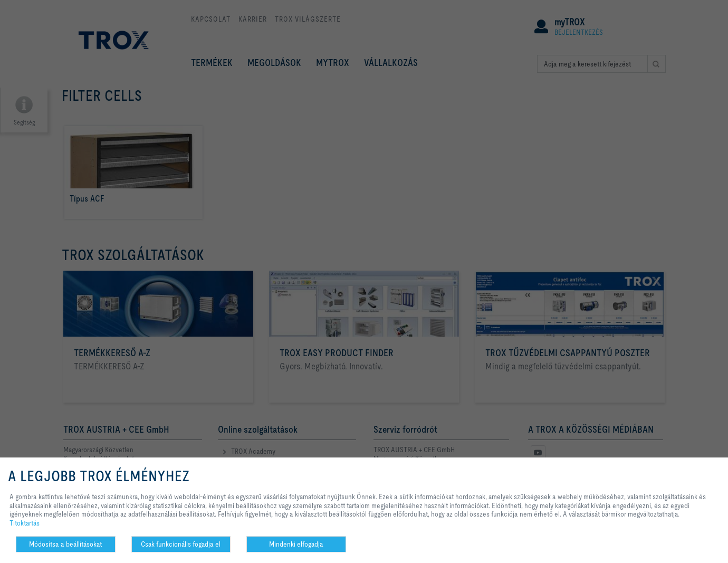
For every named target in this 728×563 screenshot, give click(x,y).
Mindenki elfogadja (296, 544)
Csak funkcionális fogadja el (181, 544)
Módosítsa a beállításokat (65, 544)
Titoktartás (25, 523)
